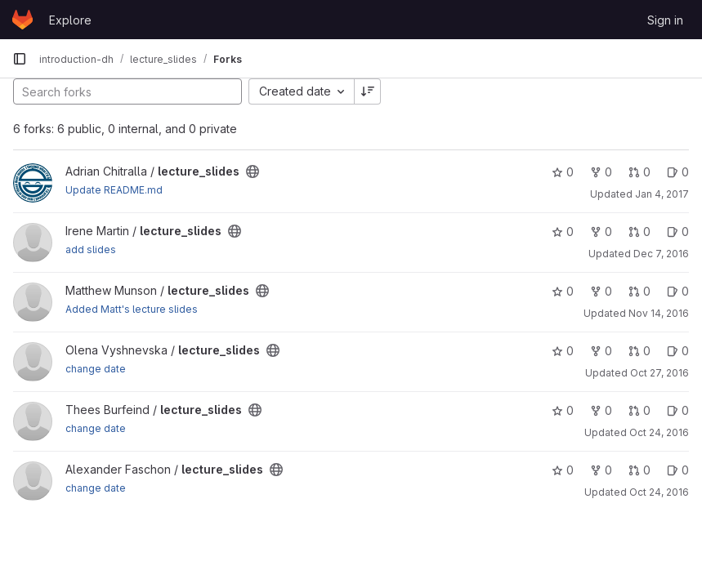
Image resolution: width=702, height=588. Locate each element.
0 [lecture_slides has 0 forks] (601, 172)
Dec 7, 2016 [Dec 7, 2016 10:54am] (661, 254)
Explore (70, 20)
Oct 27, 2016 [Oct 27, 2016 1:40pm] (660, 373)
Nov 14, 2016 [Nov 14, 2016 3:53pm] (659, 313)
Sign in (665, 20)
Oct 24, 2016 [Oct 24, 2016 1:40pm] (659, 492)
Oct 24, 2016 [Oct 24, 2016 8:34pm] (659, 432)
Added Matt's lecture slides (132, 309)
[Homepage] (22, 20)
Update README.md (114, 190)
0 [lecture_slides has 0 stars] (563, 172)
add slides (91, 249)
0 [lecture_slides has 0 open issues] (678, 172)
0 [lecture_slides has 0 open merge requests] (639, 172)
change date (96, 369)
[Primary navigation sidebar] (20, 59)
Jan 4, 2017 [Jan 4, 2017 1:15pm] (662, 194)
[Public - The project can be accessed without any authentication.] (253, 171)
